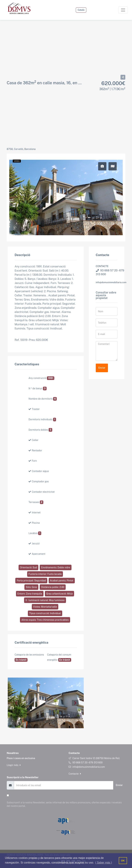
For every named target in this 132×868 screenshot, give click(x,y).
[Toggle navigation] (123, 10)
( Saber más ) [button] (104, 863)
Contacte (75, 774)
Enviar (102, 368)
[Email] (64, 785)
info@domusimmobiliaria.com (111, 282)
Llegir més (14, 765)
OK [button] (123, 861)
